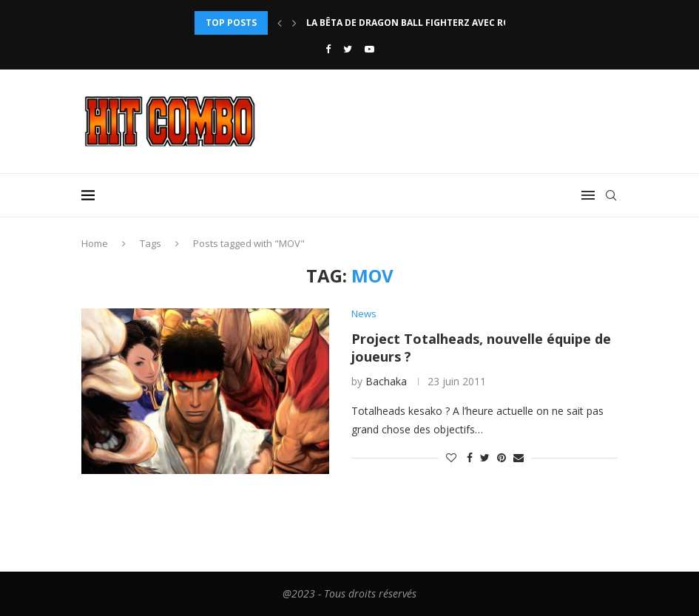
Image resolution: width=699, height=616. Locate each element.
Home (95, 243)
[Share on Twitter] (485, 457)
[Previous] (280, 23)
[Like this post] (451, 457)
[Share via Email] (519, 457)
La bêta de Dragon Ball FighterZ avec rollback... (430, 23)
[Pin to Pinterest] (502, 457)
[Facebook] (328, 49)
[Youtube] (369, 49)
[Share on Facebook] (470, 457)
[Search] (611, 195)
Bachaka (386, 381)
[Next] (294, 23)
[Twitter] (348, 49)
